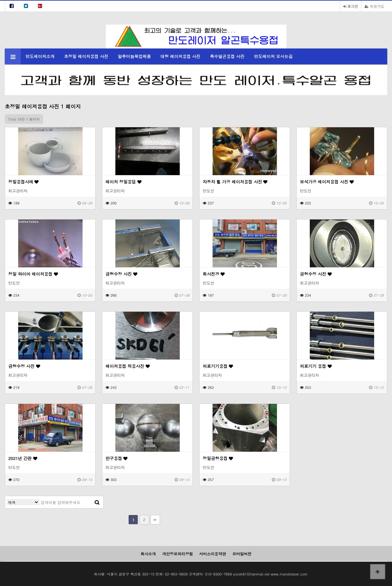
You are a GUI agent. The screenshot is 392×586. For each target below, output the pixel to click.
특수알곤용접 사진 (227, 56)
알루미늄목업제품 (134, 56)
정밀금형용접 (218, 458)
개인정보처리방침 (178, 554)
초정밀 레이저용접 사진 (86, 56)
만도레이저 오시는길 (273, 56)
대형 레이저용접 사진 (180, 56)
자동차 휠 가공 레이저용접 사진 (235, 182)
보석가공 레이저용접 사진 (327, 182)
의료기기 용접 (316, 366)
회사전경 (214, 274)
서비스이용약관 (213, 554)
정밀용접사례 (23, 182)
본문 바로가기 (0, 0)
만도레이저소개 (40, 56)
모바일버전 (242, 554)
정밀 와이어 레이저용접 (33, 274)
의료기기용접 (218, 366)
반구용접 (116, 458)
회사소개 (148, 554)
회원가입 (374, 6)
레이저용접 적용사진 (128, 366)
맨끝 (155, 520)
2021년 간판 (23, 458)
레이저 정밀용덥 (123, 182)
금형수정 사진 (121, 274)
